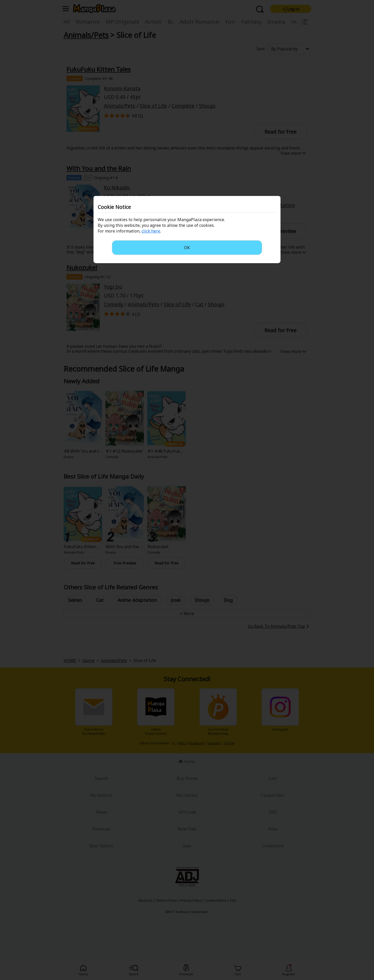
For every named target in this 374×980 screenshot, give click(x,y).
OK (187, 248)
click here (151, 231)
